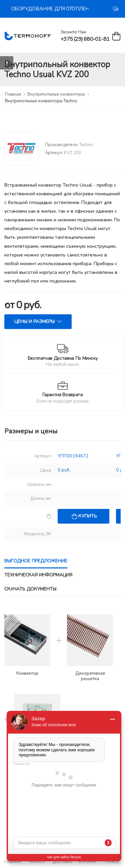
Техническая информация (38, 575)
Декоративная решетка (90, 676)
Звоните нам (73, 32)
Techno (86, 145)
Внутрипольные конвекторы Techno (41, 101)
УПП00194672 (73, 456)
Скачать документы (30, 589)
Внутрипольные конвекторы (56, 94)
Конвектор (27, 674)
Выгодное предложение (36, 561)
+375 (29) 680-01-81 (85, 39)
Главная (13, 94)
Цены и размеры (34, 321)
